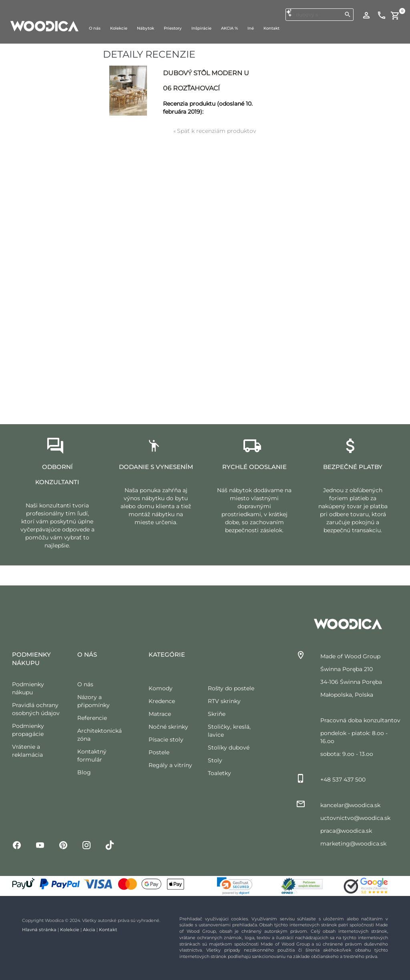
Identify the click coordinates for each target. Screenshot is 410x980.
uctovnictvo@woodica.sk (355, 818)
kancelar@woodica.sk (350, 805)
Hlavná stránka (39, 930)
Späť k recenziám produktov (215, 131)
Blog (84, 772)
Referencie (92, 718)
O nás (85, 684)
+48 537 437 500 (343, 780)
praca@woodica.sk (346, 831)
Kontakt (108, 930)
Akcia (89, 930)
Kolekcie (70, 930)
